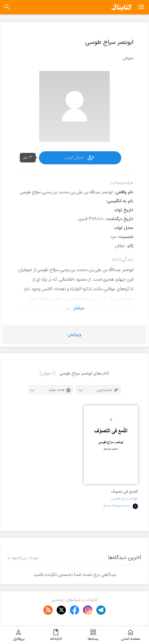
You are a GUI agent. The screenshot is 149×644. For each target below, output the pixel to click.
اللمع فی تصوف (124, 492)
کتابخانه (56, 635)
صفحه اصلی (130, 635)
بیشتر (79, 308)
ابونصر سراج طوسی (125, 498)
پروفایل (19, 635)
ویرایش (74, 335)
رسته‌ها (93, 635)
